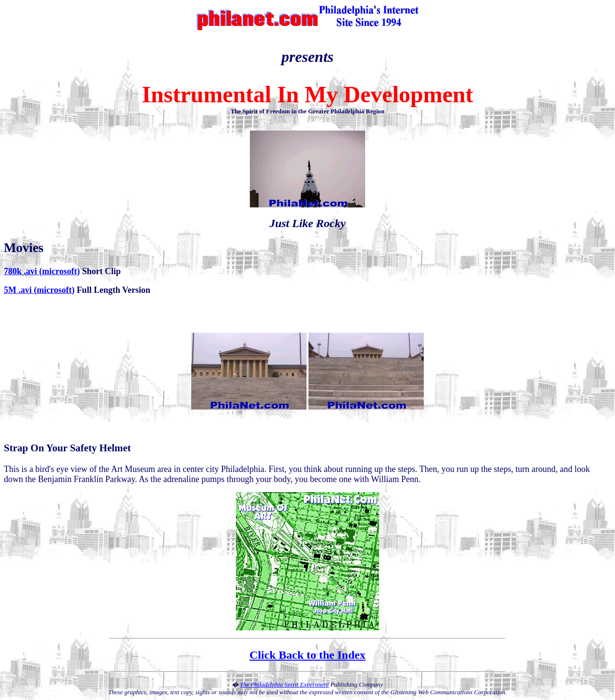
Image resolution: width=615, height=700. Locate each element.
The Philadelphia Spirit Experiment (284, 684)
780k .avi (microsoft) (42, 271)
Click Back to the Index (307, 655)
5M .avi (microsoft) (39, 290)
